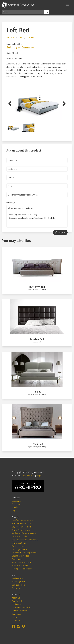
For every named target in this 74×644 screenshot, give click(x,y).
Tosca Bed (37, 444)
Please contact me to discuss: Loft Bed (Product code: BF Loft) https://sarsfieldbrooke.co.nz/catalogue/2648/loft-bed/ (37, 216)
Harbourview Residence (22, 523)
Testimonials (17, 604)
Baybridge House (19, 549)
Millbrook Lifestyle (20, 565)
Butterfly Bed (37, 287)
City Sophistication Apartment (25, 540)
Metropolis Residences (22, 569)
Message (11, 202)
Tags (14, 511)
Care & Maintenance (21, 607)
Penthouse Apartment (21, 562)
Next (63, 103)
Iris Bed (37, 391)
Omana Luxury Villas (20, 556)
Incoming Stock (18, 582)
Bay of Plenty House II (22, 527)
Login (39, 475)
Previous (11, 103)
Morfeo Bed (37, 339)
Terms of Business (20, 611)
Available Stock (18, 578)
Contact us (17, 620)
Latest (15, 617)
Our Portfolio (17, 601)
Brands (15, 507)
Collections (17, 504)
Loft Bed (31, 37)
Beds (21, 37)
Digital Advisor (28, 475)
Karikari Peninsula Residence (24, 533)
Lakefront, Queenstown (22, 520)
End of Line (17, 588)
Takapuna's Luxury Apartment (25, 552)
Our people (17, 614)
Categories (17, 501)
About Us (16, 598)
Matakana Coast (19, 543)
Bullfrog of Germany (20, 47)
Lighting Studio (18, 585)
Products (10, 37)
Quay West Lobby (20, 536)
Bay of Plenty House (21, 530)
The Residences (18, 546)
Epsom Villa (17, 559)
